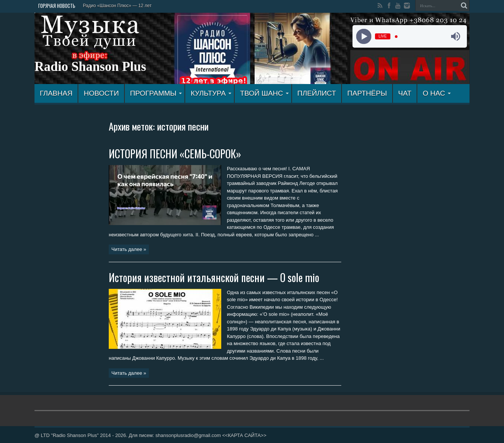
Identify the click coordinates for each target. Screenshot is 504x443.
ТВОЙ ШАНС (264, 93)
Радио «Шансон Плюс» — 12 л (115, 6)
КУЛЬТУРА (211, 93)
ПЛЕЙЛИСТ (317, 93)
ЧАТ (405, 93)
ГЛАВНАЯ (56, 93)
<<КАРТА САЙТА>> (244, 435)
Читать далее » (129, 249)
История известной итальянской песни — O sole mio (214, 277)
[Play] (364, 37)
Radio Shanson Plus (90, 67)
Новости (101, 93)
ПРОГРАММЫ (156, 93)
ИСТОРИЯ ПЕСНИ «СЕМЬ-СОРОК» (175, 154)
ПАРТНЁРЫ (367, 93)
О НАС (437, 93)
